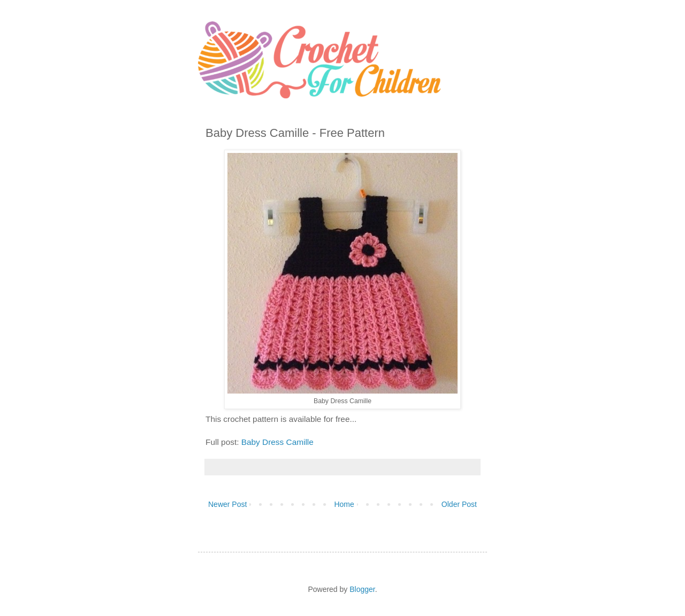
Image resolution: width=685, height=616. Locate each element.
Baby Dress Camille (279, 442)
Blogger (362, 589)
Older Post (459, 504)
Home (344, 504)
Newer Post (227, 504)
